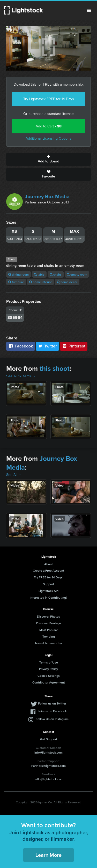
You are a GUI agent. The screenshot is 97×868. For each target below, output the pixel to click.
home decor (67, 282)
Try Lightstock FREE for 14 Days (49, 99)
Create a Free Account (48, 570)
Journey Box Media (47, 196)
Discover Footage (49, 623)
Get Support (49, 739)
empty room (77, 274)
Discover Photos (48, 616)
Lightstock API (48, 591)
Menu (89, 10)
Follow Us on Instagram (52, 719)
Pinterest (74, 346)
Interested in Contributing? (49, 597)
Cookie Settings (49, 676)
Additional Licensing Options (48, 138)
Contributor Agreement (49, 682)
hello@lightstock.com (48, 779)
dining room (18, 274)
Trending (49, 636)
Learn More (48, 855)
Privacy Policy (48, 669)
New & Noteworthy (48, 643)
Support (48, 584)
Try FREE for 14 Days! (49, 577)
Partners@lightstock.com (48, 766)
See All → (14, 475)
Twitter (48, 346)
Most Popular (48, 630)
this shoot (55, 368)
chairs (56, 274)
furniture (16, 282)
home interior (40, 282)
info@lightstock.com (48, 752)
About (48, 564)
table (39, 274)
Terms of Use (49, 662)
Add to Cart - (49, 126)
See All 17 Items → (21, 376)
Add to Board (48, 159)
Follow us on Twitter (52, 703)
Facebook (21, 346)
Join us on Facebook (52, 711)
